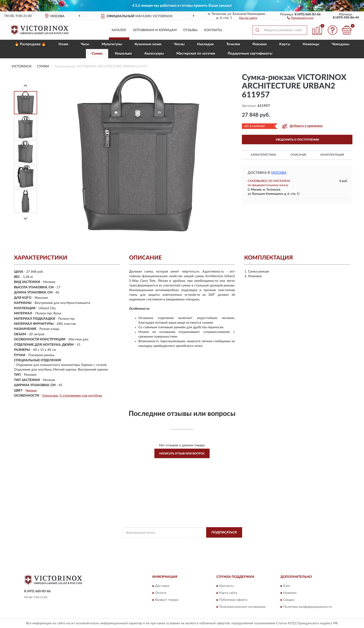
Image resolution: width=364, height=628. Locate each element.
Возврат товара (167, 600)
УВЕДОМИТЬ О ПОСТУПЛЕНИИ (297, 140)
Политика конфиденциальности (307, 607)
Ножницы (311, 44)
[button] (300, 18)
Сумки (97, 54)
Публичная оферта (233, 600)
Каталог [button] (119, 30)
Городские (50, 396)
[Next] (26, 219)
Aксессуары (154, 54)
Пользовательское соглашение (242, 607)
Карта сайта (228, 593)
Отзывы (190, 30)
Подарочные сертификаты (250, 54)
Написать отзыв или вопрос (182, 454)
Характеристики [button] (263, 155)
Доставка (162, 586)
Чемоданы (341, 44)
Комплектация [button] (332, 155)
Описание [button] (298, 155)
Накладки (205, 44)
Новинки (290, 593)
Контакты (213, 30)
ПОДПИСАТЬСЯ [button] (224, 533)
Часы (85, 44)
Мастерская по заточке (196, 54)
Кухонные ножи (148, 44)
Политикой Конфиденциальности (179, 543)
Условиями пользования (219, 543)
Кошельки (123, 54)
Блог (287, 586)
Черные (31, 391)
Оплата (161, 593)
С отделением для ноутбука (81, 396)
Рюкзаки (260, 44)
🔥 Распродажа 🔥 (30, 44)
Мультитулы (112, 44)
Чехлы (179, 44)
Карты (285, 44)
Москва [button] (279, 173)
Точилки (233, 44)
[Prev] (26, 85)
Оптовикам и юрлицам (155, 30)
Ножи (63, 44)
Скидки (289, 600)
